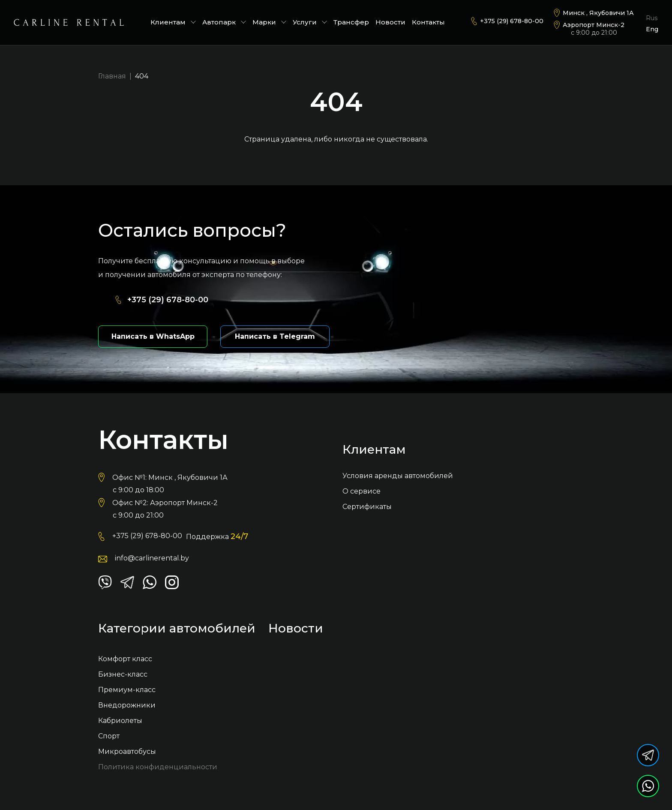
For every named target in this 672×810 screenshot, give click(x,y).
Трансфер (351, 22)
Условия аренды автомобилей (398, 476)
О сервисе (361, 491)
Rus (652, 18)
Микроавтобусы (127, 751)
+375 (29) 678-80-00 (512, 21)
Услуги (310, 22)
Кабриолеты (120, 721)
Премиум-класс (127, 690)
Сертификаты (367, 507)
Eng (652, 29)
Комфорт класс (125, 659)
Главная (112, 76)
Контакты (428, 22)
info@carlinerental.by (152, 558)
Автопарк (224, 22)
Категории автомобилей (177, 629)
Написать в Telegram (275, 336)
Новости (390, 22)
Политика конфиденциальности (158, 767)
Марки (269, 22)
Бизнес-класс (123, 674)
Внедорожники (127, 705)
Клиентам (173, 22)
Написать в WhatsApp (153, 336)
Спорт (109, 736)
